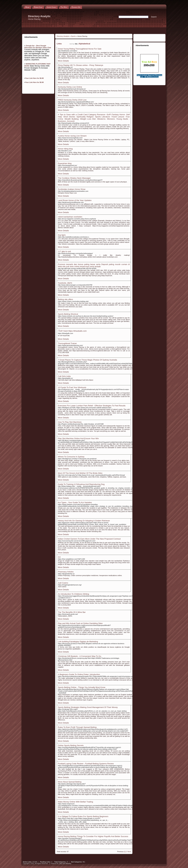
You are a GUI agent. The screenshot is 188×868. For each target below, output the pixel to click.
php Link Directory (65, 864)
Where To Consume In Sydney (71, 457)
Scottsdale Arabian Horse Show (72, 189)
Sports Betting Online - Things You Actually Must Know (82, 687)
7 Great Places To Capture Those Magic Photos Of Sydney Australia (87, 360)
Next (129, 852)
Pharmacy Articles (66, 572)
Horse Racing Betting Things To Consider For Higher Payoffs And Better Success (93, 836)
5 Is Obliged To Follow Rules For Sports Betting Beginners (83, 816)
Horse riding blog (65, 149)
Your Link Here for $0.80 (35, 78)
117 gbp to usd (64, 251)
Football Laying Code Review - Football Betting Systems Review (86, 764)
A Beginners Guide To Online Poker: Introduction (79, 674)
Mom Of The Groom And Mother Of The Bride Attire (80, 473)
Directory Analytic (63, 36)
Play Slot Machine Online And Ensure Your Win (78, 438)
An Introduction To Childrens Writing (73, 594)
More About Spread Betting (70, 782)
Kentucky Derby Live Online (70, 87)
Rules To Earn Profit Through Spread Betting (77, 727)
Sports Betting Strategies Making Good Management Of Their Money (88, 707)
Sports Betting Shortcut (68, 314)
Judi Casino (63, 583)
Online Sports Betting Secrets (71, 745)
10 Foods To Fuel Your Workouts (72, 387)
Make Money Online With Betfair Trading (75, 802)
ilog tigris (62, 235)
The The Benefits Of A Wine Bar (72, 612)
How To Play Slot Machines (70, 422)
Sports (73, 36)
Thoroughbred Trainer (67, 343)
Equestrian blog (65, 163)
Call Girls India (64, 376)
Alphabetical (84, 44)
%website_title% (65, 283)
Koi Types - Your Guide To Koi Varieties (75, 502)
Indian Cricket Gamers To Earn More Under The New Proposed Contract (89, 539)
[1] (125, 852)
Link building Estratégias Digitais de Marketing (78, 642)
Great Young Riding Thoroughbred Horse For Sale (80, 49)
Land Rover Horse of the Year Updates (75, 200)
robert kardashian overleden (70, 217)
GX (59, 557)
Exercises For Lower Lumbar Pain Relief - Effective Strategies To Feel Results (92, 406)
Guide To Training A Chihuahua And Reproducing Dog (81, 484)
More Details (63, 61)
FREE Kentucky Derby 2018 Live (72, 100)
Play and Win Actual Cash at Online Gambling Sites (80, 623)
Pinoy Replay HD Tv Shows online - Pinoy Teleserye (80, 65)
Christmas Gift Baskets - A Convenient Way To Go (80, 656)
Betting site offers (65, 299)
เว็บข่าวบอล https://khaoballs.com (72, 331)
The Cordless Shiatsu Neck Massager (74, 178)
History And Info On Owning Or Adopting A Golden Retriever (84, 521)
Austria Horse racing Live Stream (72, 136)
